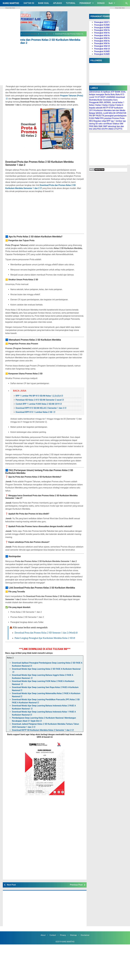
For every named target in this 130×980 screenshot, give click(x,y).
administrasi (95, 92)
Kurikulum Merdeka (103, 110)
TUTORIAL (71, 3)
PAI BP (92, 116)
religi (104, 121)
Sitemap (73, 935)
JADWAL (107, 102)
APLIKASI (58, 3)
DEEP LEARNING (108, 97)
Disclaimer (85, 935)
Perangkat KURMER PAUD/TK (108, 28)
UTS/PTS (118, 129)
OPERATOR (121, 113)
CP (99, 97)
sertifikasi (108, 124)
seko (101, 124)
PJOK (92, 118)
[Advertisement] (45, 64)
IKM (101, 102)
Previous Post (76, 884)
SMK (100, 126)
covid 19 (93, 97)
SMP (105, 126)
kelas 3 (99, 105)
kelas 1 (121, 102)
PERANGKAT (87, 3)
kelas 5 (113, 105)
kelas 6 (120, 105)
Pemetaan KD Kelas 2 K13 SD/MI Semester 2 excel (39, 399)
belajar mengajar (97, 94)
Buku (113, 94)
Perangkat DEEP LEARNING (107, 22)
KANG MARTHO (11, 3)
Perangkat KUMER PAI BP (106, 51)
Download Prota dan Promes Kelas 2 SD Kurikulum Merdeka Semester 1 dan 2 (39, 41)
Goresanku (108, 100)
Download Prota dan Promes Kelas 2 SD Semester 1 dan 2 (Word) (45, 632)
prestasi (108, 118)
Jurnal (115, 102)
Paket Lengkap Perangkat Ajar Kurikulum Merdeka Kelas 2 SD (44, 637)
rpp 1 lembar (117, 121)
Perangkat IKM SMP (103, 46)
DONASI (101, 3)
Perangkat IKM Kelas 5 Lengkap (108, 41)
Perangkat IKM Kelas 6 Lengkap (108, 43)
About (43, 935)
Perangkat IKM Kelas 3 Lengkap (108, 35)
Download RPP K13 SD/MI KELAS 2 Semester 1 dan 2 (40, 408)
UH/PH (104, 129)
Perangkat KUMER (102, 25)
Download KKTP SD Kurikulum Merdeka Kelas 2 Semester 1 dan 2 (42, 730)
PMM (97, 118)
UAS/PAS (97, 129)
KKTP (106, 108)
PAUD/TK (100, 116)
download (120, 97)
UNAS (111, 129)
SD (97, 124)
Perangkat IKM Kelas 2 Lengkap (108, 33)
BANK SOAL (44, 3)
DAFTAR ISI (29, 3)
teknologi (112, 126)
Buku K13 (120, 94)
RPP (108, 121)
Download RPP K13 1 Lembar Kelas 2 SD (34, 412)
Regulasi (97, 121)
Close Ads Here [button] (10, 8)
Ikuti (112, 3)
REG (91, 121)
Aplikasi (107, 92)
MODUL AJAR (102, 113)
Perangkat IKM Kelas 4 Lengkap (108, 38)
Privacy (63, 935)
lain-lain (116, 110)
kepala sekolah (96, 108)
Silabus (116, 124)
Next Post (11, 884)
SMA (96, 126)
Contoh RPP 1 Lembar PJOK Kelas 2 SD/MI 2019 (38, 403)
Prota (122, 118)
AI (102, 92)
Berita (107, 94)
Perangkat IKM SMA (103, 49)
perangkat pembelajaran (116, 116)
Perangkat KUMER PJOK (105, 54)
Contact (53, 935)
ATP (113, 92)
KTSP (111, 108)
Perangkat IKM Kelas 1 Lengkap (108, 30)
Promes (116, 118)
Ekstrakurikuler (96, 100)
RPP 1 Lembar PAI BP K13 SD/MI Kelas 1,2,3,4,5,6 (38, 395)
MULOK (112, 113)
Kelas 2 (92, 105)
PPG (102, 118)
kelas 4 (106, 105)
